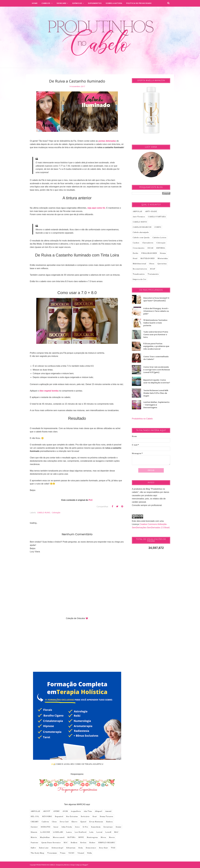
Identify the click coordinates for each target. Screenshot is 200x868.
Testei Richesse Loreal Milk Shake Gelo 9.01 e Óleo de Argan (156, 393)
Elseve (74, 822)
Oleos (152, 264)
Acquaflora (76, 811)
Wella (89, 853)
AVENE (56, 811)
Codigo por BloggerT (82, 865)
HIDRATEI (46, 827)
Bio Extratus (72, 816)
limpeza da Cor (140, 279)
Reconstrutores (140, 269)
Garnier (34, 827)
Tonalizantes (139, 274)
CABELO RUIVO (44, 513)
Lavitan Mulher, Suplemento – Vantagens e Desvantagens (156, 405)
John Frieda (67, 827)
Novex (112, 837)
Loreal (99, 832)
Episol (83, 822)
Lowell (108, 832)
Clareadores (148, 243)
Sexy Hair (104, 848)
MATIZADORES (148, 258)
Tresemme (52, 853)
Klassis (34, 832)
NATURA (71, 837)
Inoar (56, 827)
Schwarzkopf (57, 848)
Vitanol (81, 853)
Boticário (85, 816)
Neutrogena (92, 837)
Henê (135, 258)
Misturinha (163, 258)
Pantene (35, 843)
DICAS (150, 248)
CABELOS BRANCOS (142, 227)
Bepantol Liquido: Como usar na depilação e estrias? (157, 381)
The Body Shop (37, 853)
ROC (66, 843)
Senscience (91, 848)
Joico (77, 827)
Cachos (136, 243)
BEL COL (35, 816)
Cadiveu (45, 822)
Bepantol (59, 816)
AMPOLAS (35, 811)
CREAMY (35, 822)
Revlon (83, 843)
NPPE (81, 837)
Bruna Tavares (107, 816)
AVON (65, 811)
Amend (108, 811)
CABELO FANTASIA (157, 217)
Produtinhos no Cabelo (142, 419)
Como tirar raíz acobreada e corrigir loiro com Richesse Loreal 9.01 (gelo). (157, 370)
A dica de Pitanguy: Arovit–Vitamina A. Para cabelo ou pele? (156, 311)
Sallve (33, 848)
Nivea (103, 837)
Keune (119, 827)
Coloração (56, 513)
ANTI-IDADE (151, 211)
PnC (91, 500)
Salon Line (44, 848)
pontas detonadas (107, 141)
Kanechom (96, 827)
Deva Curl (64, 822)
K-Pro (85, 827)
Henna (163, 253)
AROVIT (47, 811)
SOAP (153, 269)
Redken (74, 843)
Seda (81, 848)
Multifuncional (139, 264)
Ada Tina (88, 811)
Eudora (109, 822)
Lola (91, 832)
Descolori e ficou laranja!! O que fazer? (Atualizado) (156, 299)
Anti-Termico (139, 217)
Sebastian (71, 848)
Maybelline (45, 837)
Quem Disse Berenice (51, 843)
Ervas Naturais (96, 822)
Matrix (34, 837)
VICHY (71, 853)
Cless (54, 822)
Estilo (136, 253)
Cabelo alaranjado (141, 232)
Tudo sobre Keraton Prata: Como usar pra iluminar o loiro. (156, 335)
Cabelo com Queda (141, 238)
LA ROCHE (45, 832)
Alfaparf (99, 811)
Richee (92, 843)
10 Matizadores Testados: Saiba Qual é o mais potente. (156, 323)
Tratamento (153, 274)
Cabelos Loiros (159, 238)
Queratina (162, 264)
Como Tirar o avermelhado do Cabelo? (156, 358)
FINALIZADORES (149, 253)
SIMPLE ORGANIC (107, 843)
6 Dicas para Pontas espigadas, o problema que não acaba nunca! (156, 346)
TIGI (113, 848)
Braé (95, 816)
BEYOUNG (47, 816)
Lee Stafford (81, 832)
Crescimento (139, 248)
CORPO (158, 227)
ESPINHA (161, 248)
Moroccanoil (59, 837)
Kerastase (108, 827)
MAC (116, 832)
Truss (63, 853)
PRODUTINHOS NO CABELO (46, 865)
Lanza (69, 832)
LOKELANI (58, 832)
